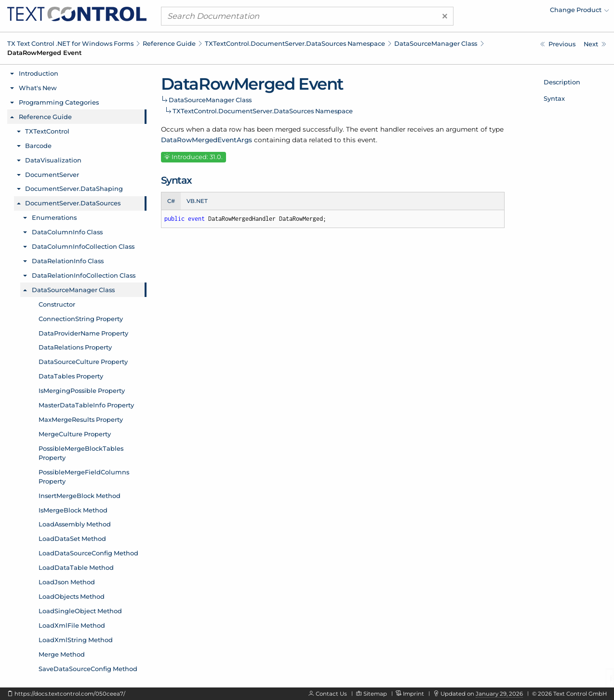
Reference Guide (169, 43)
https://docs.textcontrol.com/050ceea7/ (70, 694)
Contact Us (331, 694)
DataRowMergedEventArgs (207, 140)
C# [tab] (171, 201)
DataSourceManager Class (436, 43)
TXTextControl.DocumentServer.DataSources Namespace (295, 43)
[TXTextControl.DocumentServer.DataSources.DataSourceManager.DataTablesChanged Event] (595, 44)
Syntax (554, 98)
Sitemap (375, 694)
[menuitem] (525, 12)
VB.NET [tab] (197, 201)
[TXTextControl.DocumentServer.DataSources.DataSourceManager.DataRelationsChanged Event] (558, 44)
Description (562, 82)
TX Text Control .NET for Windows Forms (70, 43)
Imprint (414, 694)
